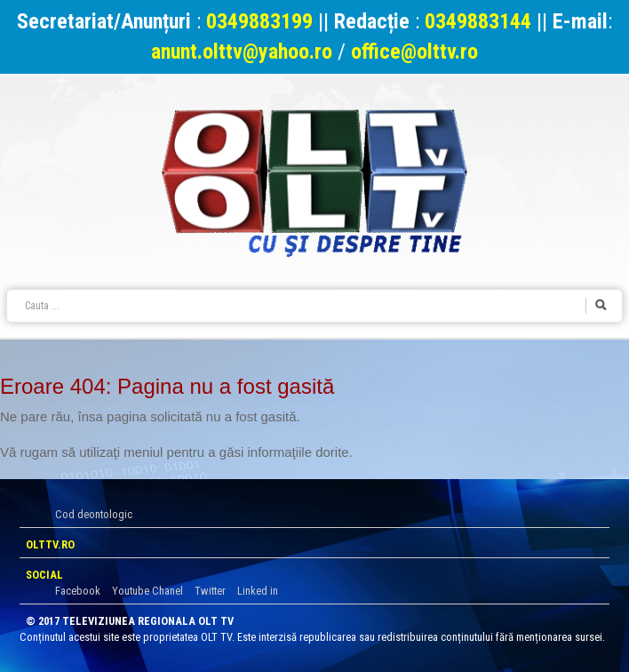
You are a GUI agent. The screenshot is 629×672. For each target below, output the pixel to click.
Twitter (210, 591)
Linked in (258, 591)
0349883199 (259, 21)
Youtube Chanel (147, 591)
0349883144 (478, 21)
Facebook (78, 591)
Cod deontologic (94, 514)
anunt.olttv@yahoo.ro (244, 52)
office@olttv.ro (414, 52)
